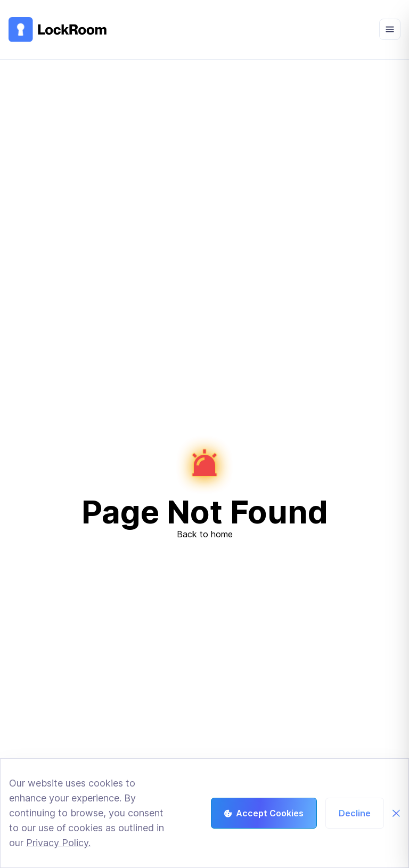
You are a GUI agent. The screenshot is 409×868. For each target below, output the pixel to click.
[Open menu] (390, 29)
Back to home (205, 534)
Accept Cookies (264, 813)
